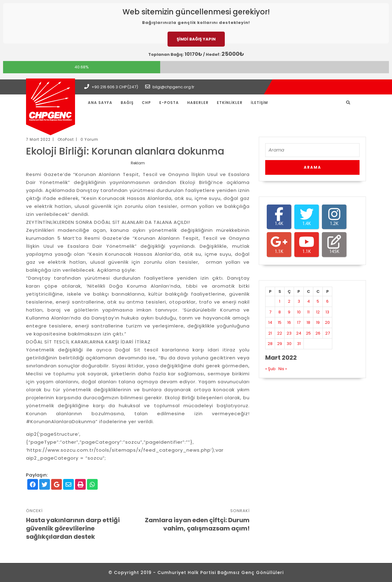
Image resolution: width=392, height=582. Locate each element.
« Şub (270, 369)
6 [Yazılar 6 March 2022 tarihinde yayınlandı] (327, 301)
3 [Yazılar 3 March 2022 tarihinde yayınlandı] (299, 301)
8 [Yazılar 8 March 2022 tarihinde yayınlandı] (280, 312)
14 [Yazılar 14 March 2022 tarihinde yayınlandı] (270, 322)
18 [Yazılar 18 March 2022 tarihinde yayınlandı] (308, 322)
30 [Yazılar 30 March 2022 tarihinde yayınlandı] (289, 344)
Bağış (127, 103)
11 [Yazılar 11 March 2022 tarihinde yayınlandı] (308, 312)
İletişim (259, 103)
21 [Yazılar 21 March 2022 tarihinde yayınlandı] (270, 333)
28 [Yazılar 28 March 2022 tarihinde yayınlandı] (270, 344)
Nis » (283, 369)
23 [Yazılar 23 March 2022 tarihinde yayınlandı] (289, 333)
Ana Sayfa (100, 103)
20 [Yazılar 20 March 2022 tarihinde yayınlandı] (327, 322)
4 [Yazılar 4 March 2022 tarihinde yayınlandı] (309, 301)
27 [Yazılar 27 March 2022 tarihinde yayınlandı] (328, 333)
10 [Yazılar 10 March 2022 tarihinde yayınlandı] (299, 312)
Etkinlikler (230, 103)
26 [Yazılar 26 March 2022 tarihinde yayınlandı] (318, 333)
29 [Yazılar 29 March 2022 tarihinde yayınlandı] (280, 344)
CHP (146, 103)
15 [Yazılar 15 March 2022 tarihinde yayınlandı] (280, 322)
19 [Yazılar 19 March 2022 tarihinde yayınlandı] (318, 322)
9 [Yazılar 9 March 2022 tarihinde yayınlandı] (289, 312)
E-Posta (169, 103)
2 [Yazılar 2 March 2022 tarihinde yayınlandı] (289, 301)
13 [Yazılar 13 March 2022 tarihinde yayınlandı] (327, 312)
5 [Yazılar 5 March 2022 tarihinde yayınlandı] (318, 301)
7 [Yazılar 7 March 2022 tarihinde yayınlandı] (270, 312)
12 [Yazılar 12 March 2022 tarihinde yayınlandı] (318, 312)
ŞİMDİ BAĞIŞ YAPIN (196, 39)
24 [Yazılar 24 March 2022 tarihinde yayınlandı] (299, 333)
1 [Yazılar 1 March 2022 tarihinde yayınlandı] (280, 301)
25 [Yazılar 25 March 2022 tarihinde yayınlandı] (308, 333)
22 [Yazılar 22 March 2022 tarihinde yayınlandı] (280, 333)
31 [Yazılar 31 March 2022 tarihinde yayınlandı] (299, 344)
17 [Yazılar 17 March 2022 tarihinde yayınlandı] (299, 322)
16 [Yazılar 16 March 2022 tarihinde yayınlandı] (289, 322)
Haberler (198, 103)
